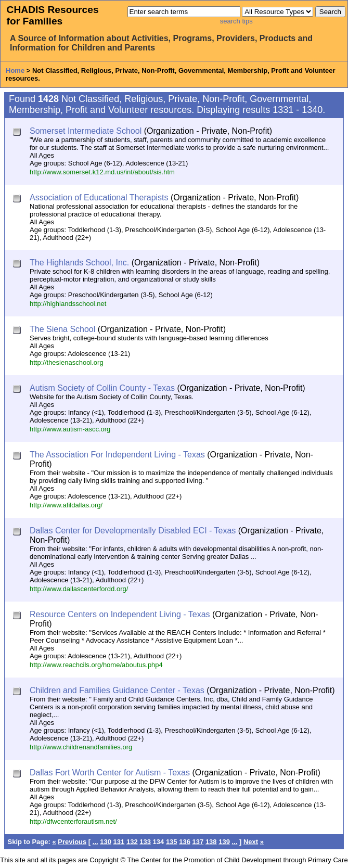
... (95, 842)
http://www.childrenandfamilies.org (81, 747)
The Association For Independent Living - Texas (117, 455)
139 (224, 842)
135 (172, 842)
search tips (236, 21)
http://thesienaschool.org (67, 362)
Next (251, 842)
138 (211, 842)
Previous (72, 842)
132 (132, 842)
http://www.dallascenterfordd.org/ (79, 589)
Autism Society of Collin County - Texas (102, 388)
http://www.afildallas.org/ (66, 505)
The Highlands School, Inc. (79, 263)
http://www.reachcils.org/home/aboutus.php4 (96, 665)
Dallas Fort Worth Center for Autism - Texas (110, 773)
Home (15, 71)
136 (185, 842)
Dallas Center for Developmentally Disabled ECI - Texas (133, 531)
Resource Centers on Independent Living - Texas (120, 614)
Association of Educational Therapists (99, 197)
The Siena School (62, 329)
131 (119, 842)
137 (198, 842)
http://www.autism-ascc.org (70, 429)
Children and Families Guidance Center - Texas (117, 690)
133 (145, 842)
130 (106, 842)
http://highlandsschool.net (68, 304)
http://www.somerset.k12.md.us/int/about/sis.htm (102, 172)
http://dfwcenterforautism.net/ (73, 821)
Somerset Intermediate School (86, 131)
